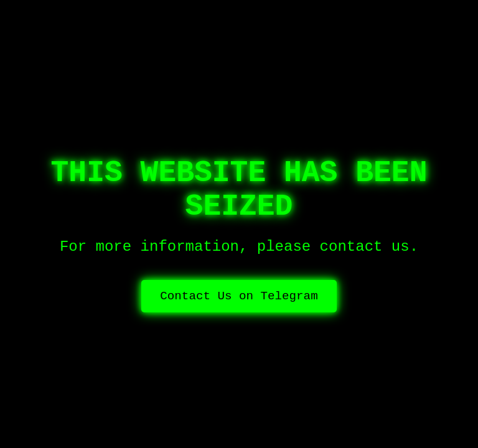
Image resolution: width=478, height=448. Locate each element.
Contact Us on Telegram (239, 296)
